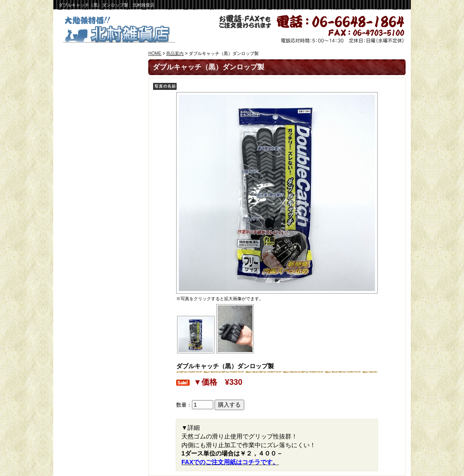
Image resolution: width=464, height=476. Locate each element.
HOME (155, 53)
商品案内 (175, 53)
